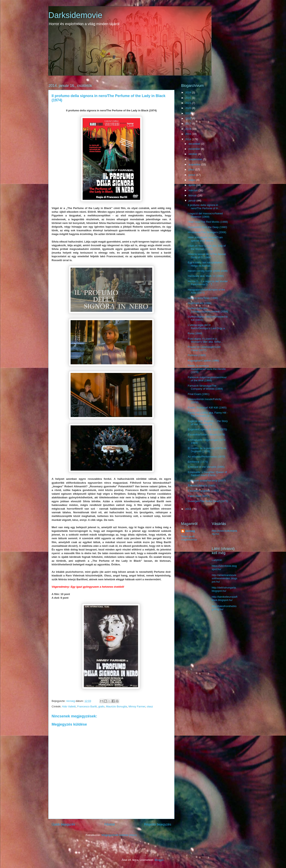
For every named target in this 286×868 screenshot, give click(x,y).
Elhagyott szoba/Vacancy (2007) (207, 480)
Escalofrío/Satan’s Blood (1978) (206, 435)
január (193, 201)
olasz (150, 706)
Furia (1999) (195, 333)
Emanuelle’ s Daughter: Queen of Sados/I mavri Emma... (207, 474)
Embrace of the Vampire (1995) (206, 467)
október (193, 154)
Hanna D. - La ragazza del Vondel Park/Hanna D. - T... (208, 283)
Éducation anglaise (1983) (203, 491)
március (193, 190)
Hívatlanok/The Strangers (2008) (207, 232)
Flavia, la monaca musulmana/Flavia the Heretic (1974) (207, 369)
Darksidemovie (75, 15)
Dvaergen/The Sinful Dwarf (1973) (208, 501)
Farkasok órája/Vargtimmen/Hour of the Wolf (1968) (207, 379)
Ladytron (217, 560)
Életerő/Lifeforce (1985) (202, 486)
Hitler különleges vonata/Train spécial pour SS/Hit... (205, 239)
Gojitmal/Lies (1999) (200, 303)
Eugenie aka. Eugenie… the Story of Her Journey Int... (208, 423)
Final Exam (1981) (198, 394)
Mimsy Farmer (137, 706)
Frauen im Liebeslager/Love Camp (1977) (204, 348)
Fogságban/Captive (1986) (203, 361)
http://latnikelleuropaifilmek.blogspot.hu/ (225, 598)
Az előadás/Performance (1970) (206, 457)
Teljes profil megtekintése (189, 538)
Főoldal (110, 824)
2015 (189, 134)
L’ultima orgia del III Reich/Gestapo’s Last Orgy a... (207, 327)
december (195, 144)
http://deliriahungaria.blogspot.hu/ (224, 589)
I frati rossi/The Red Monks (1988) (208, 222)
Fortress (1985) (197, 355)
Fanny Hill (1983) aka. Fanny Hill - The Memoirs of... (208, 414)
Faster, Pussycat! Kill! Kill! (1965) (207, 408)
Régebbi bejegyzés (158, 824)
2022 (189, 98)
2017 (189, 124)
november (195, 149)
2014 (189, 139)
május (192, 180)
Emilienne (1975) (198, 462)
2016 (189, 129)
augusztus (195, 164)
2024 (189, 92)
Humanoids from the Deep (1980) (207, 227)
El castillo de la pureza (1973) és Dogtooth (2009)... (207, 450)
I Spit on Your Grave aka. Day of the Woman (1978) (207, 247)
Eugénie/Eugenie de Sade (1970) (207, 429)
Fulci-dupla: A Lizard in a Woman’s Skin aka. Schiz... (205, 340)
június (192, 175)
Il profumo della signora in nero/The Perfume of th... (204, 207)
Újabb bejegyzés (63, 824)
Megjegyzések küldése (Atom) (119, 835)
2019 (189, 113)
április (192, 185)
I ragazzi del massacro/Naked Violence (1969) (205, 215)
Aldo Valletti (69, 706)
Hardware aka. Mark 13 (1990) (206, 276)
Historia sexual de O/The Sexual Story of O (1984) (207, 256)
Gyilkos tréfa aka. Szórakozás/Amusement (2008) (208, 310)
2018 (189, 118)
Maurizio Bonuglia (116, 706)
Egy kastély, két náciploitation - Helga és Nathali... (206, 264)
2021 (189, 103)
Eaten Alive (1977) (198, 496)
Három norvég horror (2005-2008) (208, 271)
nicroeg (190, 531)
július (192, 169)
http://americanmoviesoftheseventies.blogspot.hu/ (224, 578)
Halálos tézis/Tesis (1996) (203, 298)
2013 (189, 509)
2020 (189, 108)
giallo (101, 706)
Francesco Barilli (87, 706)
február (193, 195)
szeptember (196, 159)
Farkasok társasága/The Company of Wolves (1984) (205, 387)
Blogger (159, 860)
